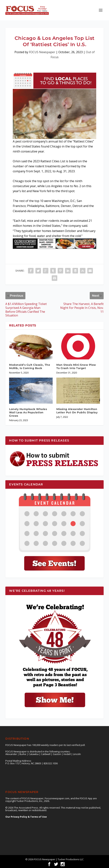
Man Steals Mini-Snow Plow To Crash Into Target (76, 366)
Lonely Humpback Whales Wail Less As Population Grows (28, 412)
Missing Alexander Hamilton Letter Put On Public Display (77, 411)
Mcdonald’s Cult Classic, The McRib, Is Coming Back (30, 366)
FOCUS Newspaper (42, 52)
